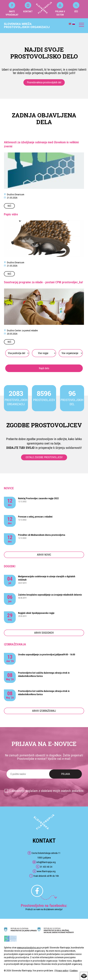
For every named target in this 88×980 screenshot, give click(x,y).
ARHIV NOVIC (44, 555)
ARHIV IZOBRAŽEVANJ (44, 711)
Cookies (74, 971)
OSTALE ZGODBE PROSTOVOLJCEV (44, 457)
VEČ (9, 206)
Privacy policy (62, 971)
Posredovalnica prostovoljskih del (44, 82)
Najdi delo (44, 368)
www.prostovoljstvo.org (28, 948)
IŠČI (76, 7)
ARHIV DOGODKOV (44, 633)
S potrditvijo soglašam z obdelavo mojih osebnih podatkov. (47, 791)
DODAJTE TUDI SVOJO (20, 448)
